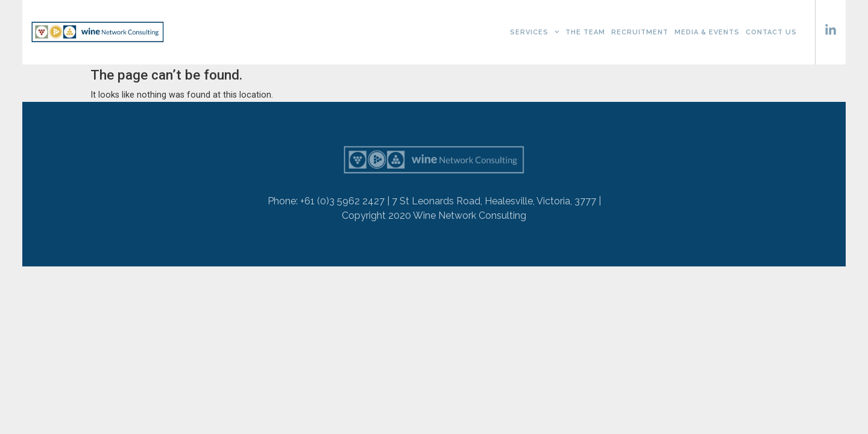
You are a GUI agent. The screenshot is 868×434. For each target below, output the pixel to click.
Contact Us (771, 32)
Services (535, 32)
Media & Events (707, 32)
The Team (585, 32)
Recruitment (640, 32)
